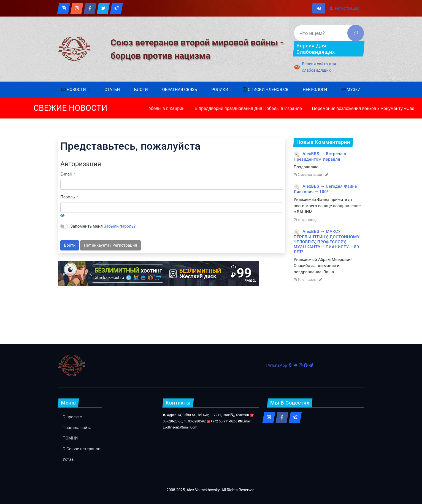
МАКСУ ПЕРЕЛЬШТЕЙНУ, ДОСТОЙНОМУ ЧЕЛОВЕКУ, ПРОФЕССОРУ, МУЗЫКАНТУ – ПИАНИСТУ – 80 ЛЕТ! (327, 242)
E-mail (66, 174)
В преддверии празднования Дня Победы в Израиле (248, 108)
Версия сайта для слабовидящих (319, 67)
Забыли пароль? (120, 226)
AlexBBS (311, 154)
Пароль (68, 197)
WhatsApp (278, 365)
